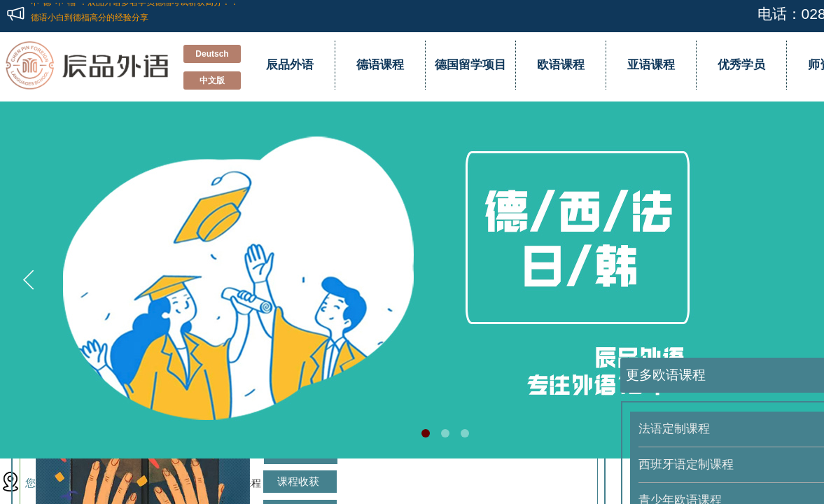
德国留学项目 (470, 65)
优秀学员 (741, 65)
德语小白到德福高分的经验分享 (90, 15)
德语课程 (380, 65)
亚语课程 (651, 65)
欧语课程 (561, 65)
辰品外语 (290, 65)
